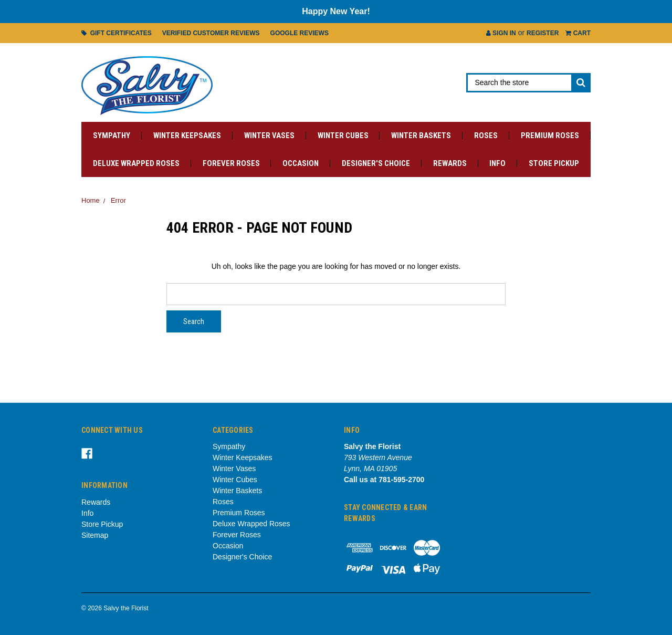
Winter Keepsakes (187, 136)
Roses (486, 136)
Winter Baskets (421, 136)
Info (497, 163)
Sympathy (112, 136)
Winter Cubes (343, 136)
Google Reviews (300, 33)
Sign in (501, 33)
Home (91, 200)
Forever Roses (231, 163)
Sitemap (95, 535)
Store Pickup (554, 163)
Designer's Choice (376, 163)
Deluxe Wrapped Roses (136, 163)
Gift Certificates (117, 33)
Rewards (450, 163)
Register (543, 33)
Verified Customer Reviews (211, 33)
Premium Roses (550, 136)
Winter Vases (269, 136)
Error (118, 200)
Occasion (301, 163)
